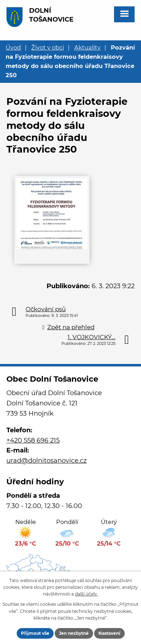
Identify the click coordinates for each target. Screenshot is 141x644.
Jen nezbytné (74, 633)
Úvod (13, 47)
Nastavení (109, 633)
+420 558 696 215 (33, 440)
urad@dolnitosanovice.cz (47, 461)
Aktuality (87, 47)
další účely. (86, 594)
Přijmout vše (35, 633)
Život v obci (48, 47)
